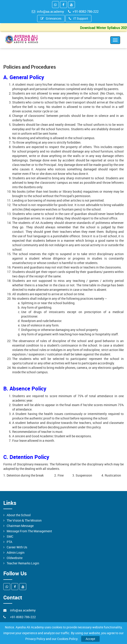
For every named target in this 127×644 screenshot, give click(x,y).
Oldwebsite (15, 558)
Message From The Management (29, 531)
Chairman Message (20, 526)
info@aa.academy (48, 11)
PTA (9, 542)
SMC (10, 536)
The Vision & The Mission (24, 520)
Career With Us (17, 547)
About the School (19, 515)
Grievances (51, 18)
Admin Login (16, 552)
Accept (90, 639)
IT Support (78, 18)
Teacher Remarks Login (23, 563)
